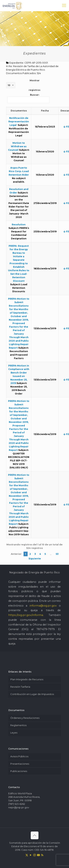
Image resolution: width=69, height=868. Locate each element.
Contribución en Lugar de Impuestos (32, 694)
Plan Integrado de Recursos (27, 679)
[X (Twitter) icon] (27, 855)
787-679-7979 (46, 629)
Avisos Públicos (19, 756)
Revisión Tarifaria (20, 687)
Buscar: (28, 98)
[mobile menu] (64, 6)
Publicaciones (19, 771)
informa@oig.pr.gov (43, 606)
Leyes (14, 733)
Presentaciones (20, 764)
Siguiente (35, 559)
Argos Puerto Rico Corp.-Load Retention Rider (19, 171)
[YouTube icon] (31, 855)
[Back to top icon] (35, 835)
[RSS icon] (42, 855)
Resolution (19, 225)
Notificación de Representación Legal (19, 122)
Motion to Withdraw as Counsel (17, 146)
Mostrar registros (23, 85)
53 (57, 554)
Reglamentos (18, 725)
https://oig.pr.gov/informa (26, 615)
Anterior (16, 554)
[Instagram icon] (34, 855)
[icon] (38, 855)
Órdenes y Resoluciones (25, 718)
